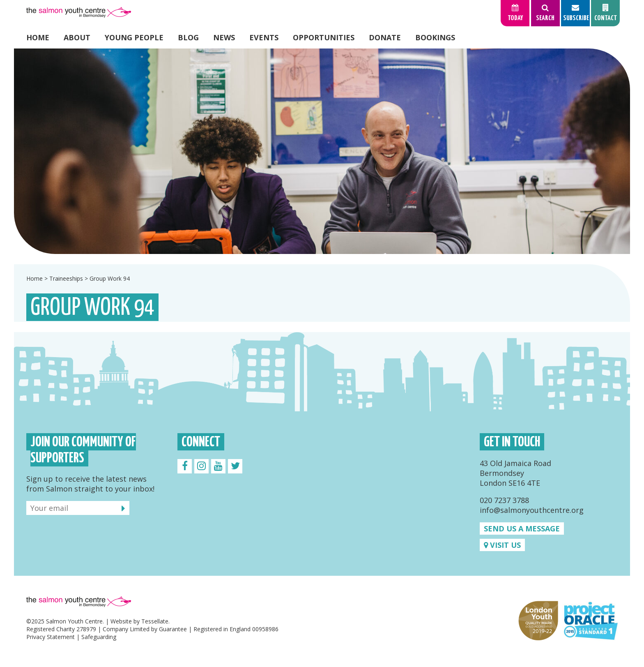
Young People (134, 37)
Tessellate (155, 621)
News (224, 37)
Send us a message (522, 529)
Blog (188, 37)
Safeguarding (99, 637)
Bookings (435, 37)
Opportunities (324, 37)
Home (38, 37)
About (77, 37)
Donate (385, 37)
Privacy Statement (51, 637)
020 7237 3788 (504, 500)
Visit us (502, 545)
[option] (322, 151)
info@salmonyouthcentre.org (532, 510)
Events (264, 37)
